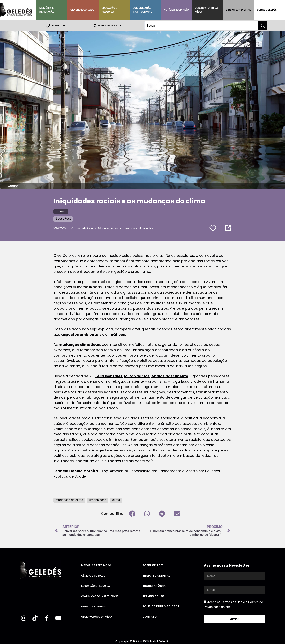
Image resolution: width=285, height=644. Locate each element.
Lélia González (109, 376)
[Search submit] (263, 25)
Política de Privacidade (161, 606)
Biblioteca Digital (238, 10)
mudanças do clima (69, 500)
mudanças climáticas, (79, 344)
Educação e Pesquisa (109, 10)
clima (116, 500)
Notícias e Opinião (176, 10)
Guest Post (63, 218)
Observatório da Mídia (206, 10)
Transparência (154, 586)
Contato (150, 617)
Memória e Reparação (47, 10)
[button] (132, 513)
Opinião (61, 211)
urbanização (98, 500)
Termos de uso (153, 596)
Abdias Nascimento (170, 376)
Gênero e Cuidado (83, 10)
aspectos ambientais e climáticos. (94, 334)
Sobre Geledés (267, 10)
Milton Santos (137, 376)
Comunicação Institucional (142, 10)
